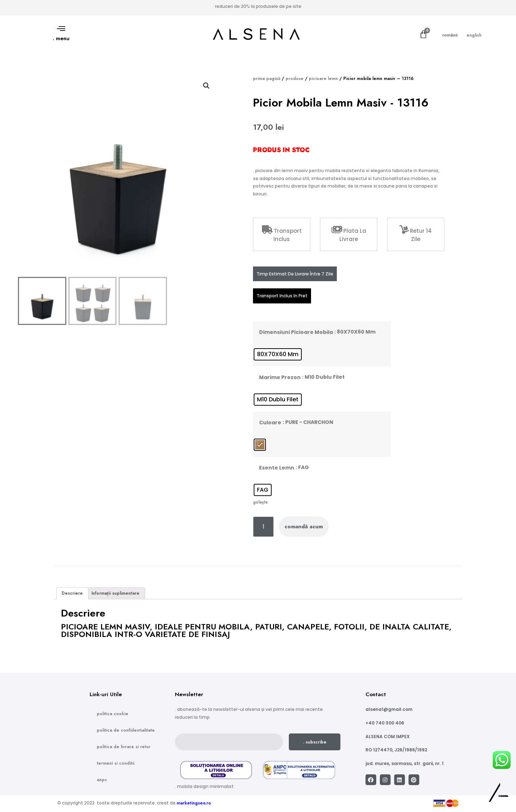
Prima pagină (267, 79)
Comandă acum (304, 527)
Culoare (270, 422)
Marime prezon (280, 377)
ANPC (102, 780)
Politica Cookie (113, 714)
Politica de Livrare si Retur (124, 747)
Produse (295, 79)
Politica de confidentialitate (126, 730)
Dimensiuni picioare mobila (296, 332)
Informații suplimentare (115, 593)
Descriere (72, 593)
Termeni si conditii (116, 763)
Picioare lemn (323, 79)
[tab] (72, 593)
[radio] (278, 354)
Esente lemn (277, 468)
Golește (260, 502)
